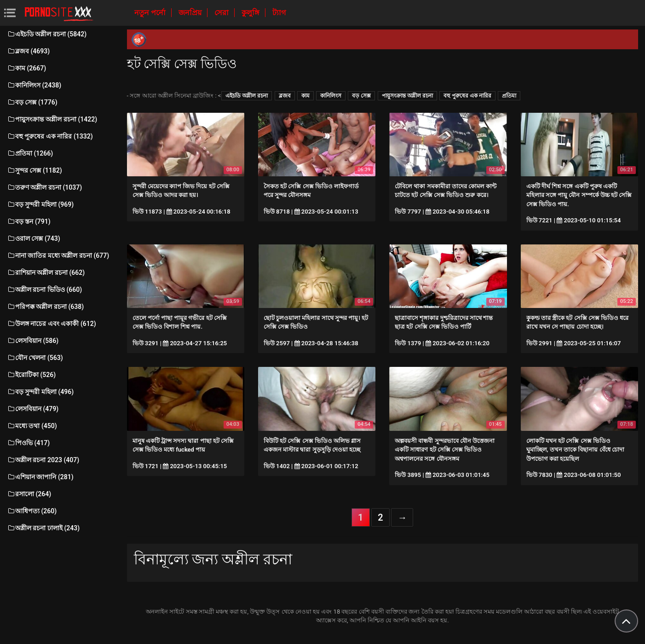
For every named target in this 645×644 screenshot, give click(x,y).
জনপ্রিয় (191, 13)
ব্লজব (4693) (28, 51)
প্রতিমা (509, 96)
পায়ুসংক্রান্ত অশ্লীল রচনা (407, 96)
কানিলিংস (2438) (34, 85)
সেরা (222, 13)
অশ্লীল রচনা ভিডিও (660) (44, 290)
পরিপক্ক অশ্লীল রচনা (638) (45, 307)
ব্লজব (285, 96)
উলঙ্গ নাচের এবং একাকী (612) (52, 324)
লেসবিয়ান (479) (33, 409)
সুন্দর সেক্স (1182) (35, 170)
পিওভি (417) (28, 443)
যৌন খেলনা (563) (35, 358)
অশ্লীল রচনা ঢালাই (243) (43, 528)
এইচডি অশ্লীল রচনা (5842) (47, 34)
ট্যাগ (279, 13)
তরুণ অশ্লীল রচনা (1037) (44, 187)
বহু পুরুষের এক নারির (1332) (50, 136)
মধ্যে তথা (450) (32, 426)
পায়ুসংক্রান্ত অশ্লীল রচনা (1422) (52, 119)
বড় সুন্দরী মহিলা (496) (40, 392)
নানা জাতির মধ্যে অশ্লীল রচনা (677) (58, 255)
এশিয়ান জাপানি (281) (40, 477)
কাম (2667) (26, 68)
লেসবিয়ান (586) (33, 341)
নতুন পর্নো (151, 13)
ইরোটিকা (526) (31, 375)
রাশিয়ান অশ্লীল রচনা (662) (46, 273)
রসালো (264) (29, 494)
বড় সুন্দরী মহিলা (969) (40, 204)
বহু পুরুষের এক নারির (467, 96)
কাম (305, 96)
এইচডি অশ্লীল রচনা (247, 96)
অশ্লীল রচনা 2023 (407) (43, 460)
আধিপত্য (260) (32, 511)
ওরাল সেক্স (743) (34, 238)
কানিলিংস (331, 96)
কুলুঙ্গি (251, 13)
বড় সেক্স (361, 96)
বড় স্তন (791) (29, 221)
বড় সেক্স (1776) (32, 102)
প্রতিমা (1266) (30, 153)
